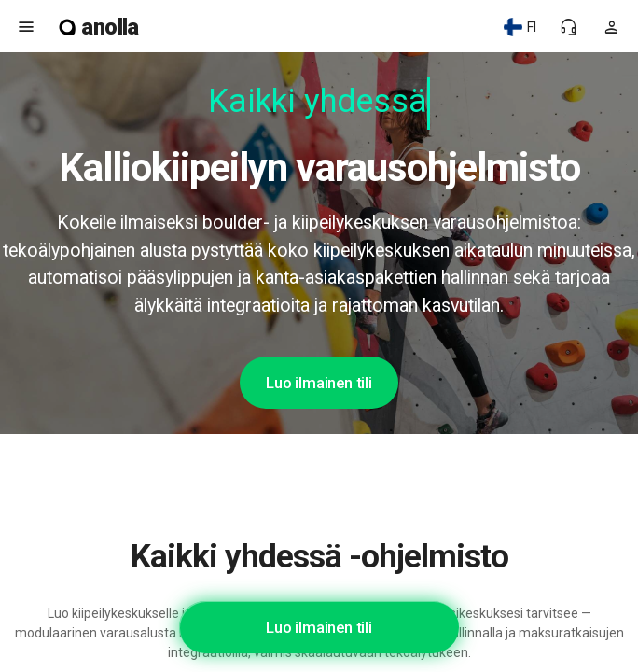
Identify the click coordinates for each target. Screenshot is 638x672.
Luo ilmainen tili (319, 383)
